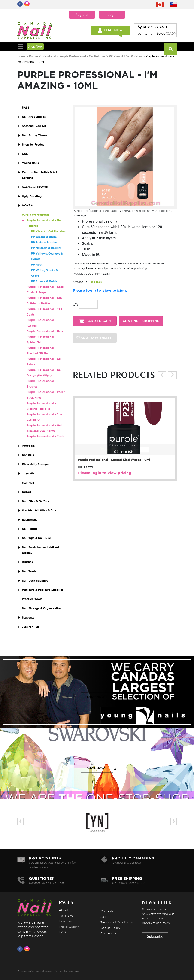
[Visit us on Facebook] (21, 949)
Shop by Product (34, 144)
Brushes (27, 562)
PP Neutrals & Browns (46, 248)
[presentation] (162, 375)
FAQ (62, 932)
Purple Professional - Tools (46, 436)
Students (28, 617)
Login (112, 15)
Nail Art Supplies (34, 117)
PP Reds (37, 265)
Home (21, 56)
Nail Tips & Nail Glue (36, 538)
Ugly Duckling (32, 196)
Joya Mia (28, 473)
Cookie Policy (110, 928)
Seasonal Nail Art (34, 126)
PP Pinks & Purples (44, 242)
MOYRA (27, 205)
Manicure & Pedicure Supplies (43, 590)
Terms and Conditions (117, 922)
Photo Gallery (69, 927)
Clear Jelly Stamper (36, 464)
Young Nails (30, 163)
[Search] (171, 49)
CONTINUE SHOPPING (141, 321)
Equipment (29, 520)
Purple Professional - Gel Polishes (83, 56)
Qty (76, 304)
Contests (107, 911)
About (64, 910)
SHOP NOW (96, 697)
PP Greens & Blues (44, 237)
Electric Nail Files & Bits (39, 510)
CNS (25, 154)
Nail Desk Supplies (35, 581)
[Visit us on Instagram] (28, 949)
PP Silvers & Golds (44, 281)
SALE (26, 108)
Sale (103, 917)
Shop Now (35, 46)
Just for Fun (30, 627)
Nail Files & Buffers (35, 501)
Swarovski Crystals (35, 187)
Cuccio (27, 492)
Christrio (28, 455)
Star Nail (28, 483)
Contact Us (109, 933)
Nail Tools (29, 571)
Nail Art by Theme (35, 135)
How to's (65, 921)
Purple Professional (43, 56)
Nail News (66, 916)
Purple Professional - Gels (45, 331)
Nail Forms (30, 529)
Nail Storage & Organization (42, 608)
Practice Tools (32, 599)
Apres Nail (29, 446)
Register (82, 15)
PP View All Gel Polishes (126, 56)
